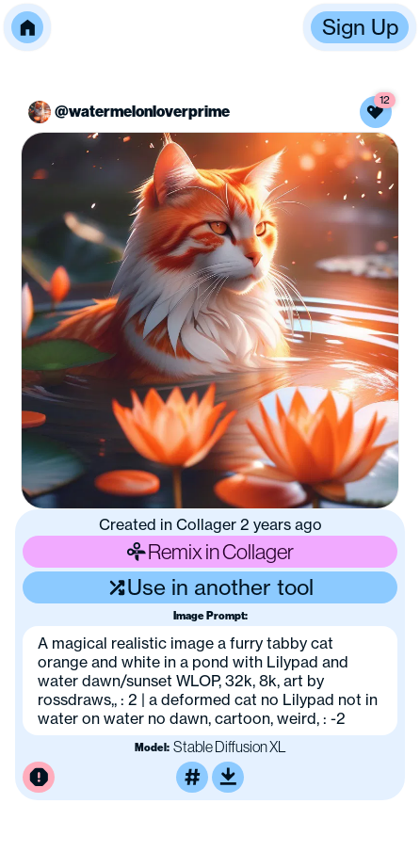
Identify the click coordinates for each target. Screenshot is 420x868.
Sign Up (360, 27)
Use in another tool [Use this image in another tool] (210, 587)
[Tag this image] (192, 778)
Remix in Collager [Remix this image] (210, 552)
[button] (27, 27)
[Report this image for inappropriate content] (39, 778)
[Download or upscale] (228, 778)
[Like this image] (376, 112)
